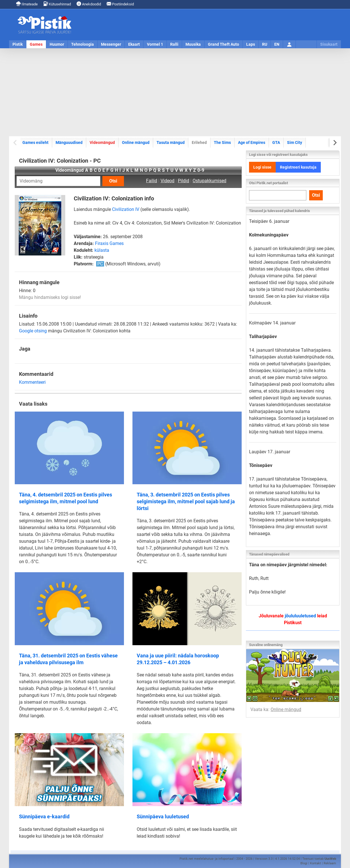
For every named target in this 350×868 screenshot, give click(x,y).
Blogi (304, 863)
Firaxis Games (109, 243)
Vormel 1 (155, 44)
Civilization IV (126, 209)
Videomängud (102, 142)
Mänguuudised (69, 142)
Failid (152, 181)
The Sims (222, 142)
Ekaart (134, 44)
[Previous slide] (15, 143)
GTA (276, 142)
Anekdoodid (89, 4)
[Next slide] (335, 143)
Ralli (174, 44)
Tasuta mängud (171, 142)
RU (265, 44)
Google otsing (33, 331)
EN (277, 44)
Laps (251, 44)
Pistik (18, 44)
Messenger (111, 44)
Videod (167, 181)
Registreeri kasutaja (298, 167)
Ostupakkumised (209, 181)
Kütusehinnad (57, 4)
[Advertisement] (175, 92)
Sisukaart (329, 44)
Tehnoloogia (83, 44)
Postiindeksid (120, 4)
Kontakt (316, 863)
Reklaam (330, 863)
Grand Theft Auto (224, 44)
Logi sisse (262, 167)
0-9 (201, 170)
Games (36, 44)
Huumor (57, 44)
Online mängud (136, 142)
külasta (102, 250)
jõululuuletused (300, 616)
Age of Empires (252, 142)
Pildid (184, 181)
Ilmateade (27, 4)
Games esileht (35, 142)
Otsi (113, 181)
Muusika (193, 44)
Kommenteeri (32, 382)
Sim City (295, 142)
